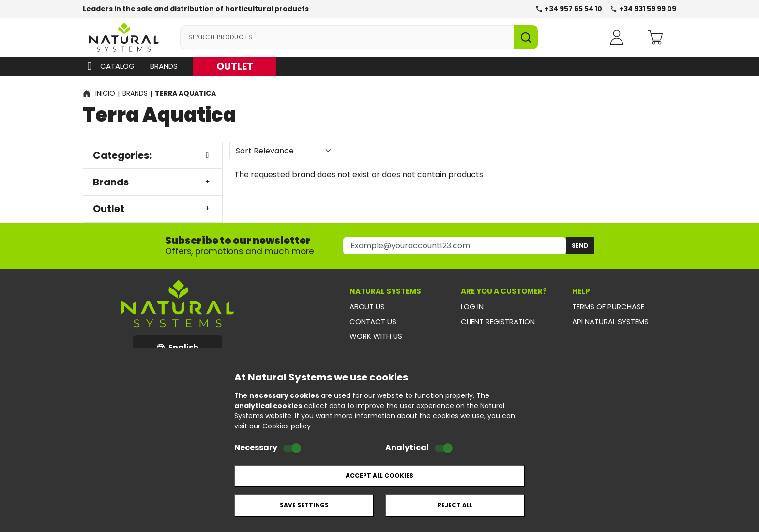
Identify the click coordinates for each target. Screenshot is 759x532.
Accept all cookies (379, 476)
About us (367, 307)
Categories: (153, 155)
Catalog (109, 66)
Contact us (373, 322)
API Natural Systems (610, 322)
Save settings (304, 505)
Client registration (498, 322)
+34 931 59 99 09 (643, 9)
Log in (472, 307)
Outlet (153, 209)
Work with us (376, 336)
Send (580, 246)
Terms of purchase (608, 307)
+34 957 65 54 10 (569, 9)
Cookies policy (287, 426)
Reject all (455, 505)
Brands (164, 66)
